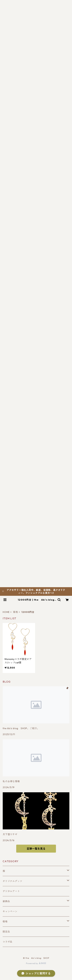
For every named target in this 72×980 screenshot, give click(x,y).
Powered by (36, 963)
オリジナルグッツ (12, 881)
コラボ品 (8, 942)
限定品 (6, 932)
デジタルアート (11, 891)
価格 (16, 612)
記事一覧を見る (36, 849)
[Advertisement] (36, 147)
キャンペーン (10, 911)
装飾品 (6, 901)
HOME (6, 612)
